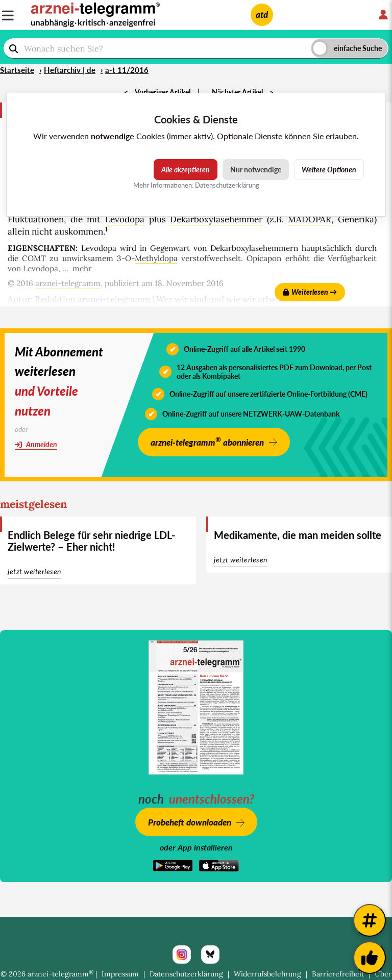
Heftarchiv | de (70, 70)
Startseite (17, 70)
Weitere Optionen (329, 170)
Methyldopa (156, 258)
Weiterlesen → (310, 292)
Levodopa (125, 219)
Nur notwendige (256, 170)
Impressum (120, 974)
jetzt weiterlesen (34, 571)
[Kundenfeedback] (370, 958)
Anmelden (36, 444)
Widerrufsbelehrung (267, 974)
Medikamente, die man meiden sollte (298, 535)
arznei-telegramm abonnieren (207, 441)
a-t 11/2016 (127, 70)
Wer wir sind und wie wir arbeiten (224, 299)
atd (262, 15)
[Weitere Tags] (370, 920)
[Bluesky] (210, 955)
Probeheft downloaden (190, 822)
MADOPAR (310, 219)
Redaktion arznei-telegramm (92, 299)
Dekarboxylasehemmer (216, 219)
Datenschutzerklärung (186, 974)
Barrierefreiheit (338, 974)
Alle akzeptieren (186, 170)
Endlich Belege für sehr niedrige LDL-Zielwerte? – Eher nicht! (91, 541)
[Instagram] (182, 955)
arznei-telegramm (68, 283)
